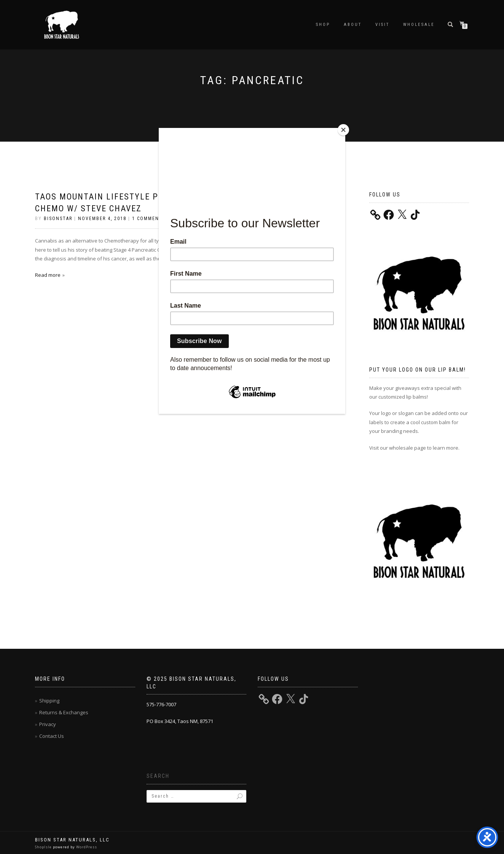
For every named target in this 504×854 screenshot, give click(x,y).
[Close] (343, 130)
